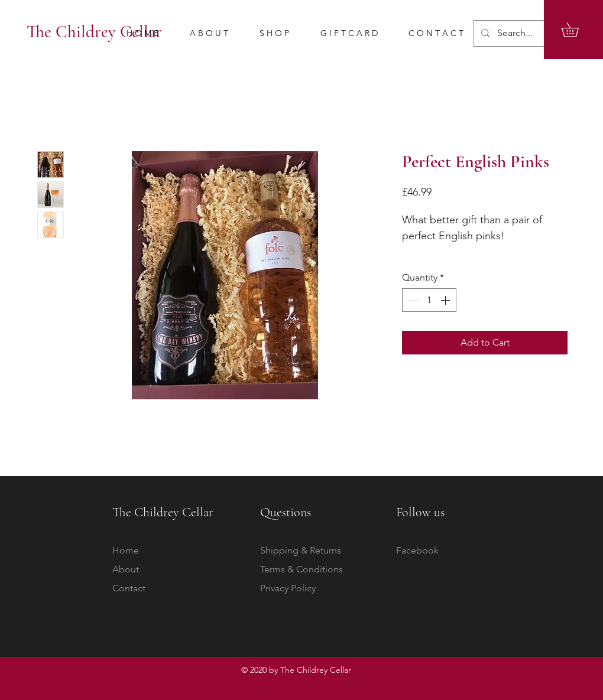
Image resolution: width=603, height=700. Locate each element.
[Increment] (446, 300)
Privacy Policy (288, 588)
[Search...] (531, 33)
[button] (577, 30)
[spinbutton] (429, 300)
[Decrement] (412, 300)
